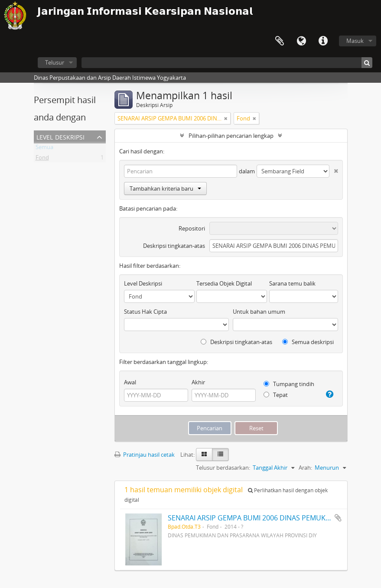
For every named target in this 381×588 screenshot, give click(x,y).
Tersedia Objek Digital (224, 283)
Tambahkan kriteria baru (165, 188)
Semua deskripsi (308, 342)
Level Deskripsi (60, 136)
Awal (130, 382)
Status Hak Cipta (145, 312)
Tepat (276, 395)
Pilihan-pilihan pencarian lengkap (231, 136)
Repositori (192, 228)
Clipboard (280, 41)
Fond (42, 159)
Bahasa (301, 41)
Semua (44, 149)
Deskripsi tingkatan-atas (174, 246)
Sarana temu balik (292, 283)
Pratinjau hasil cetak (145, 455)
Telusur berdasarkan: (223, 468)
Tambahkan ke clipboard (338, 518)
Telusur (55, 62)
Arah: (305, 468)
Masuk (355, 41)
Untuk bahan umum (259, 312)
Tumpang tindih (289, 384)
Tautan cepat (323, 41)
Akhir (198, 382)
